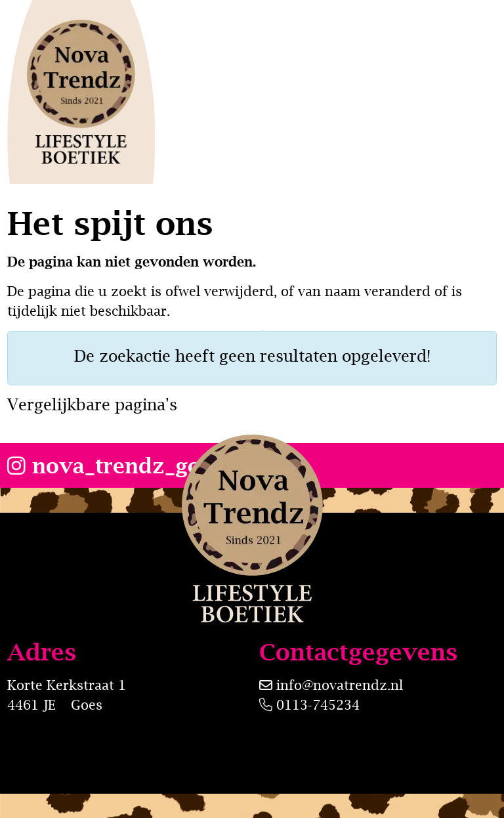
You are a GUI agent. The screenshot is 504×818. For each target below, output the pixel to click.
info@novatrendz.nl (340, 685)
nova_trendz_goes (115, 465)
